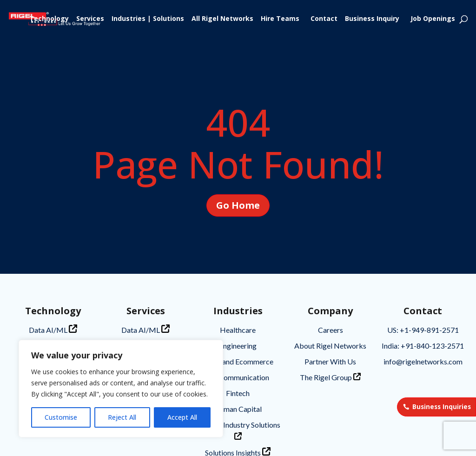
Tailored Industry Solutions (238, 430)
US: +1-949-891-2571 (423, 330)
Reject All (122, 417)
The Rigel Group (330, 377)
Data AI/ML (53, 329)
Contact (324, 19)
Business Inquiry (372, 19)
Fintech (238, 393)
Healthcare (238, 330)
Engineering (238, 346)
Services (90, 19)
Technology (49, 19)
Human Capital (238, 409)
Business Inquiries (442, 407)
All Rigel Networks (222, 19)
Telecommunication (238, 377)
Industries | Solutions (148, 19)
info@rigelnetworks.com (423, 361)
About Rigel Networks (330, 346)
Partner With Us (330, 361)
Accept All (182, 417)
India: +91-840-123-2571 (423, 346)
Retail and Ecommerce (238, 361)
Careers (331, 330)
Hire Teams (280, 19)
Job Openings (433, 19)
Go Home (238, 187)
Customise (61, 417)
